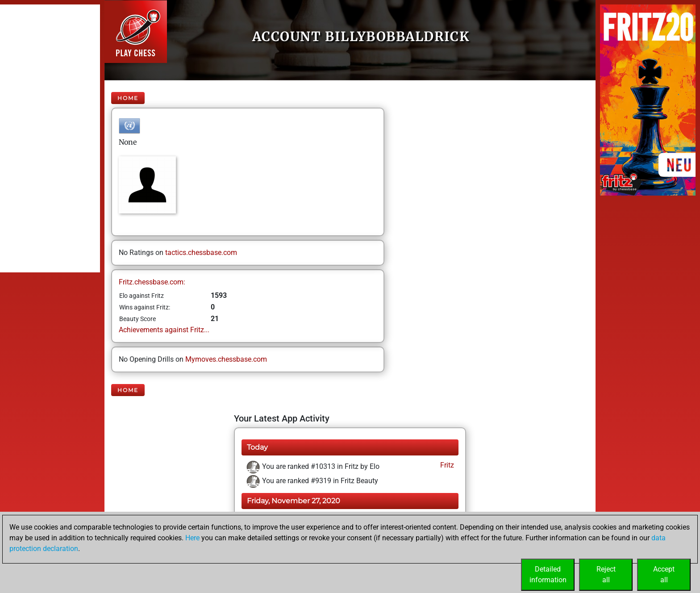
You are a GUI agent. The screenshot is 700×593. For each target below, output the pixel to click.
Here (192, 538)
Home (128, 98)
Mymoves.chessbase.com (226, 359)
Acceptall (664, 574)
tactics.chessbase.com (201, 253)
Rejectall (606, 574)
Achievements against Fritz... (164, 330)
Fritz (446, 465)
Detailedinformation (548, 574)
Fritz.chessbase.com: (152, 282)
